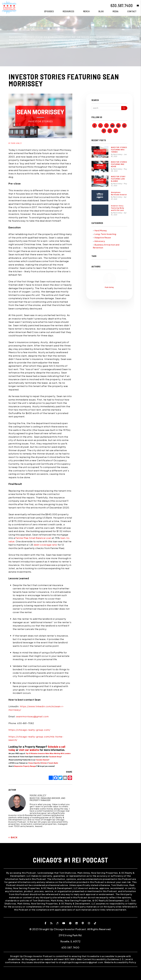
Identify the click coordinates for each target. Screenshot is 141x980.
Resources (69, 11)
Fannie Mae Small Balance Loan (33, 538)
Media (116, 11)
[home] (9, 7)
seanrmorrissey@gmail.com (32, 716)
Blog (101, 11)
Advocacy (100, 241)
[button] (136, 6)
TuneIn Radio (53, 763)
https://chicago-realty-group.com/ (29, 730)
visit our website (29, 750)
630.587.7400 (122, 5)
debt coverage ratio (45, 545)
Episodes (49, 11)
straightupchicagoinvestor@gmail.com (81, 962)
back (13, 837)
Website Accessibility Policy (120, 962)
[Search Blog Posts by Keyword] (106, 108)
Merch (86, 11)
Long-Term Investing (105, 234)
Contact (132, 11)
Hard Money (101, 230)
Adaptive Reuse (103, 237)
